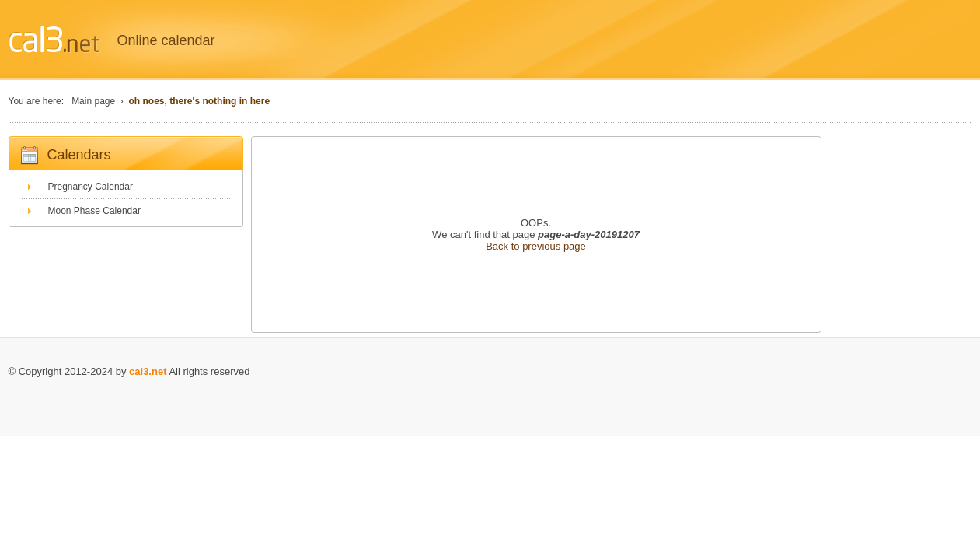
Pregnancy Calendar (91, 187)
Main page (93, 101)
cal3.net (148, 371)
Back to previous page (536, 246)
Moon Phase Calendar (94, 211)
